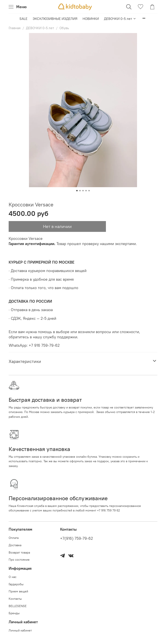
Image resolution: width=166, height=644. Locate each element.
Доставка (15, 545)
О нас (13, 577)
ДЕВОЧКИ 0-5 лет (120, 19)
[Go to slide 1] (77, 191)
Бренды (14, 613)
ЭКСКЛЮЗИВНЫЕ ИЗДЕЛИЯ (55, 19)
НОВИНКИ (91, 19)
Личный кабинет (20, 630)
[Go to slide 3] (83, 191)
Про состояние (19, 560)
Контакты (15, 599)
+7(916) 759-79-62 (77, 538)
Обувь (64, 28)
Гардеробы (16, 584)
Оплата (14, 538)
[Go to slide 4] (86, 191)
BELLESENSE (18, 606)
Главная (15, 28)
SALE (23, 19)
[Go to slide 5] (89, 191)
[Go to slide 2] (80, 191)
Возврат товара (19, 552)
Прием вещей (18, 591)
